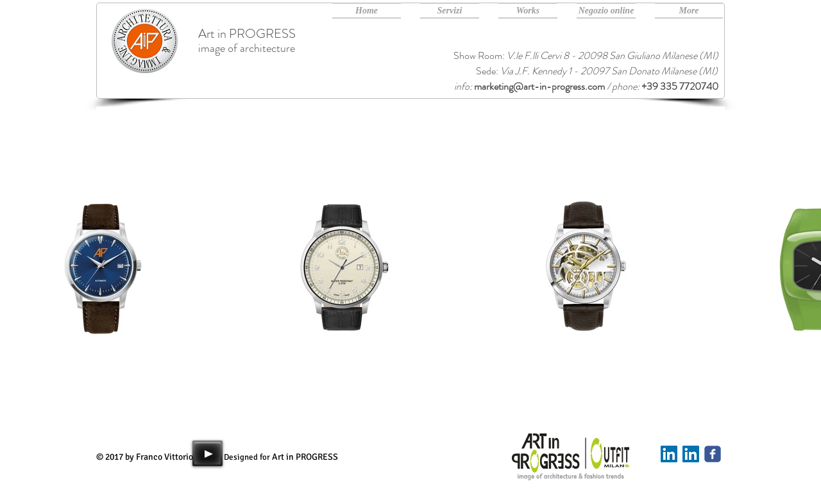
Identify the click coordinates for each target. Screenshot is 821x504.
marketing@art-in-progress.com (539, 86)
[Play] (207, 453)
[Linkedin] (669, 454)
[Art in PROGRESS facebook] (713, 454)
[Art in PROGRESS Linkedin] (691, 454)
